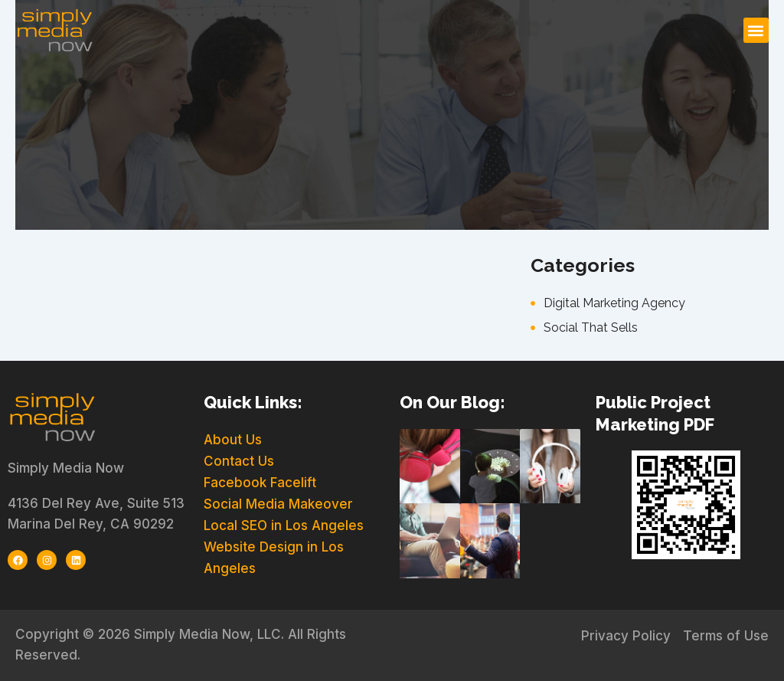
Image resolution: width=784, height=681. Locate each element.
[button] (756, 30)
